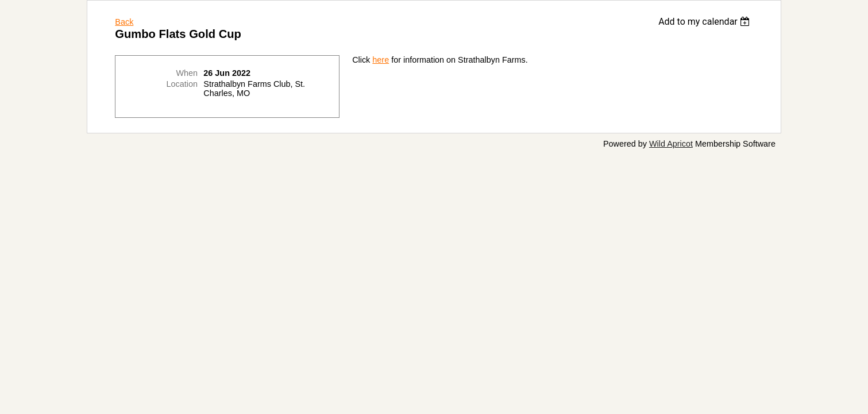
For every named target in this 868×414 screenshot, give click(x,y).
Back (124, 22)
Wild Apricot (671, 144)
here (381, 60)
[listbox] (706, 22)
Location (182, 84)
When (187, 73)
